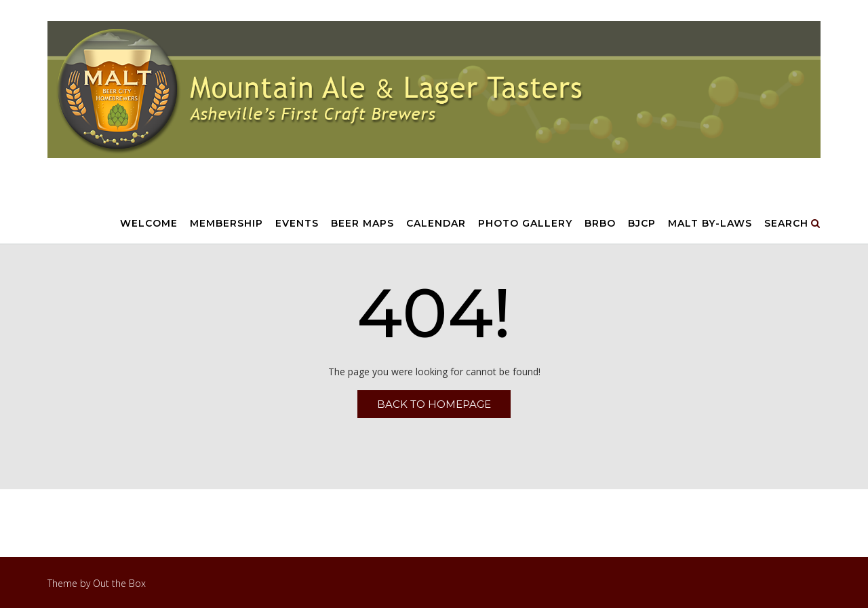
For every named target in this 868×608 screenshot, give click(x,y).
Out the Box (119, 583)
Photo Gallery (525, 224)
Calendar (436, 224)
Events (297, 224)
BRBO (600, 224)
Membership (226, 224)
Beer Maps (362, 224)
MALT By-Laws (710, 224)
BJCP (642, 224)
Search (792, 224)
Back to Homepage (434, 404)
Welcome (149, 224)
